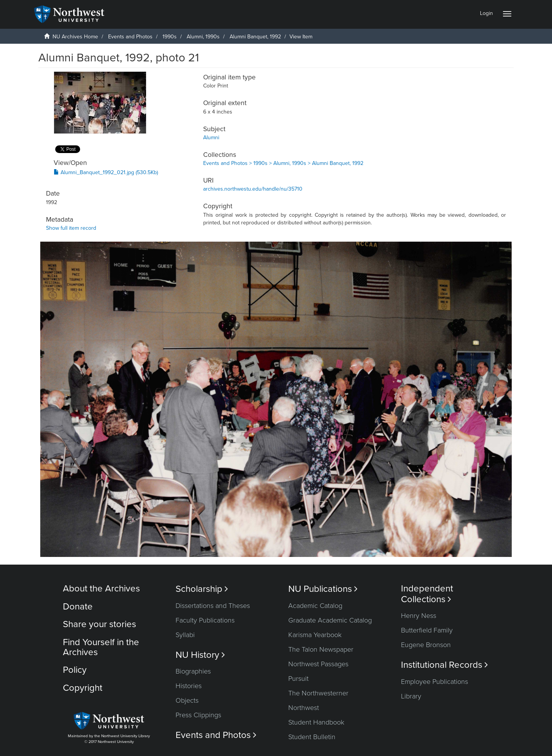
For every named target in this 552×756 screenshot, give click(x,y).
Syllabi (185, 635)
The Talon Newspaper (321, 649)
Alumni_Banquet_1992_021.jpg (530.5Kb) (106, 172)
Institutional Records (444, 665)
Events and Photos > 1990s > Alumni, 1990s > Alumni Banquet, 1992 (283, 163)
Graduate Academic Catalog (330, 620)
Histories (189, 686)
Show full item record (71, 228)
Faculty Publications (205, 620)
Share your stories (99, 624)
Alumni (211, 138)
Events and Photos (130, 37)
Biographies (193, 671)
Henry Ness (419, 616)
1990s (170, 37)
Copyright (83, 688)
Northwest (304, 708)
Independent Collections (427, 594)
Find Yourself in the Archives (101, 647)
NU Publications (323, 589)
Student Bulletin (312, 737)
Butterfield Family (427, 630)
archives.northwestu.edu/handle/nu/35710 (253, 189)
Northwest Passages (318, 664)
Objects (187, 700)
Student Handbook (316, 722)
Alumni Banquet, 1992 (255, 37)
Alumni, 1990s (203, 37)
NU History (200, 655)
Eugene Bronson (426, 645)
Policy (75, 670)
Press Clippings (198, 715)
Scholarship (202, 589)
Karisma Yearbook (315, 635)
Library (411, 696)
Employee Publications (435, 682)
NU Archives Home (75, 37)
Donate (78, 607)
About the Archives (101, 589)
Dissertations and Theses (213, 606)
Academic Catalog (315, 606)
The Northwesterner (318, 693)
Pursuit (298, 679)
